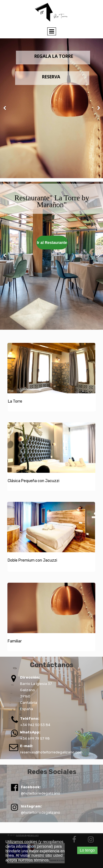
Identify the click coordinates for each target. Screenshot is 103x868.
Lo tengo (87, 850)
